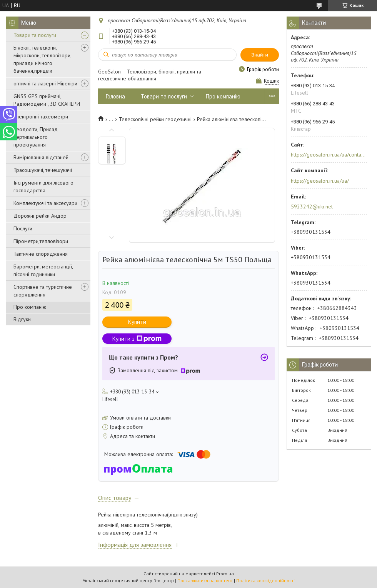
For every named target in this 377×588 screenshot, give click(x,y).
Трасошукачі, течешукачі (43, 170)
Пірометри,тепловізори (41, 241)
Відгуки (22, 319)
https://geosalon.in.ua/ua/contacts (328, 155)
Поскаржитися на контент (205, 581)
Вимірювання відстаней (41, 157)
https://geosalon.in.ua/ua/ (320, 181)
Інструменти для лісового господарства (43, 187)
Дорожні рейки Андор (40, 216)
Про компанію (30, 307)
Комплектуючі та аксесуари (45, 203)
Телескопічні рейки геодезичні (155, 119)
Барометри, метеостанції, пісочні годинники (43, 270)
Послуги (23, 228)
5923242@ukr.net (312, 207)
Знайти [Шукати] (260, 55)
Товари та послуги (35, 35)
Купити (137, 322)
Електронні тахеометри (41, 117)
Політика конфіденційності (265, 581)
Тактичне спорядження (41, 254)
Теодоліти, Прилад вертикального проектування (36, 137)
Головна (115, 96)
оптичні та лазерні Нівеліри (45, 83)
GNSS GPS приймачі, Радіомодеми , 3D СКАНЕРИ (47, 100)
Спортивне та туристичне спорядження (43, 291)
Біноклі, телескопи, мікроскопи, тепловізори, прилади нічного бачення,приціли (42, 59)
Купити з (137, 339)
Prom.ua (225, 574)
